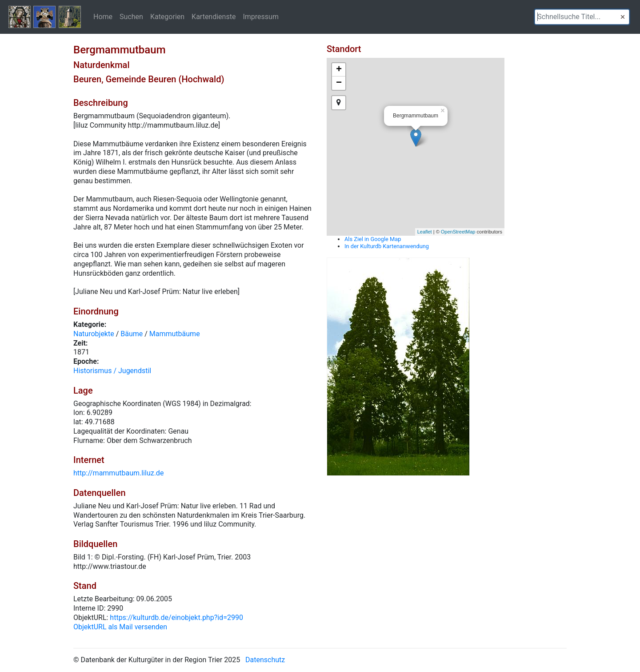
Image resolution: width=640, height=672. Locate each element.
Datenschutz (265, 660)
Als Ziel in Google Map (373, 239)
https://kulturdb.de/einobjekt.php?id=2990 (176, 618)
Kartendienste (214, 16)
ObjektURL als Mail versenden (120, 627)
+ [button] (339, 70)
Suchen (131, 16)
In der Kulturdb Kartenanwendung (387, 246)
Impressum (261, 16)
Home (103, 16)
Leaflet (425, 232)
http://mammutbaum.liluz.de (118, 473)
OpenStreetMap (458, 232)
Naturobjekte (94, 334)
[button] (623, 17)
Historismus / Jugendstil (112, 371)
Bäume (132, 334)
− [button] (339, 83)
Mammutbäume (175, 334)
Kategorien (167, 16)
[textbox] (582, 17)
